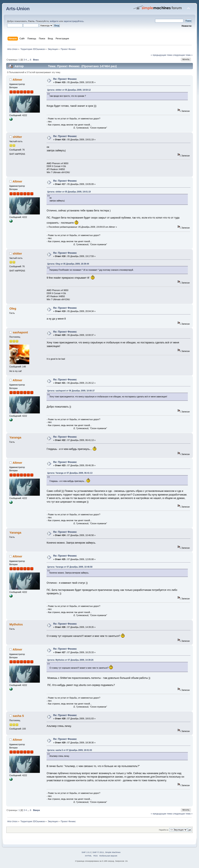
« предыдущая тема (161, 55)
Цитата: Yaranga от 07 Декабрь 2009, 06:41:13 (70, 473)
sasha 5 (18, 716)
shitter (17, 137)
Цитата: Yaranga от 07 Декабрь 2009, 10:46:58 (70, 567)
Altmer (17, 80)
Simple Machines (113, 852)
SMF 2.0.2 (86, 852)
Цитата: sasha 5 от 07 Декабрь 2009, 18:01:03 (70, 750)
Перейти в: (164, 830)
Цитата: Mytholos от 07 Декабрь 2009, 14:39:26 (70, 660)
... (29, 60)
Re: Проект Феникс (65, 79)
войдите (54, 21)
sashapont (20, 332)
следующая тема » (183, 55)
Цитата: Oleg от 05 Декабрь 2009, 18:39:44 (68, 264)
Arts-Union (18, 9)
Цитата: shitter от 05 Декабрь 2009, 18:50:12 (69, 90)
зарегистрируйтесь (74, 21)
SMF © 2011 (98, 852)
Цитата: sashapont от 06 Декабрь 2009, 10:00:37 (71, 391)
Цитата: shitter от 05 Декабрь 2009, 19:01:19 (69, 192)
